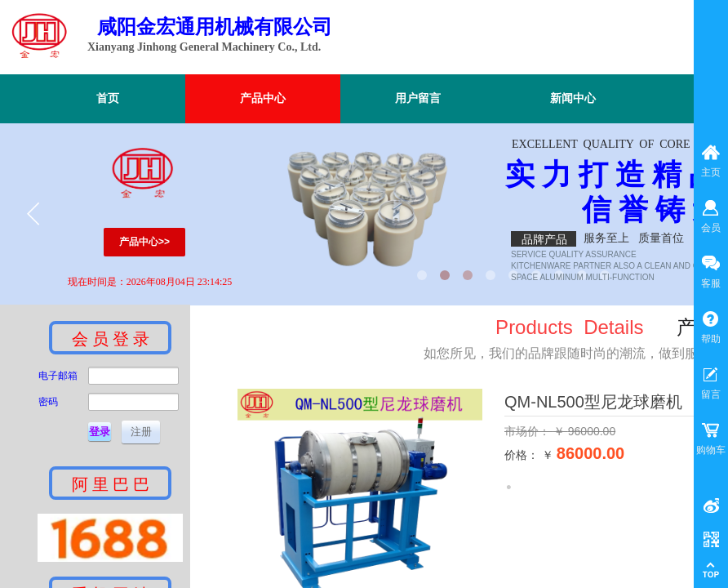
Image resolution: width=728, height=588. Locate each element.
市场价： (529, 431)
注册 (141, 432)
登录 (100, 432)
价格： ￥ (529, 455)
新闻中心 (573, 98)
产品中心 (263, 98)
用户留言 (418, 98)
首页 (108, 98)
